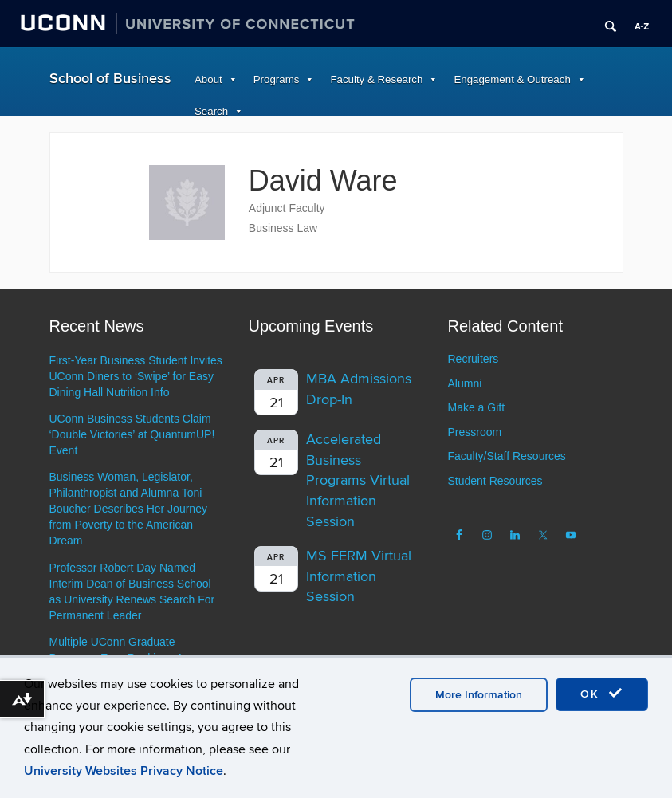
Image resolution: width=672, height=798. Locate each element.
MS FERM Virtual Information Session (359, 576)
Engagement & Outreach (512, 79)
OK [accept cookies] (602, 694)
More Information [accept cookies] (479, 695)
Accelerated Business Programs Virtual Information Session (358, 481)
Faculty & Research (376, 79)
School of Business (110, 79)
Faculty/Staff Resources (507, 456)
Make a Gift (477, 407)
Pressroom (475, 432)
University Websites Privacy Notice (124, 771)
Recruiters (474, 359)
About (208, 79)
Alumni (465, 383)
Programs (277, 79)
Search (211, 111)
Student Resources (495, 481)
